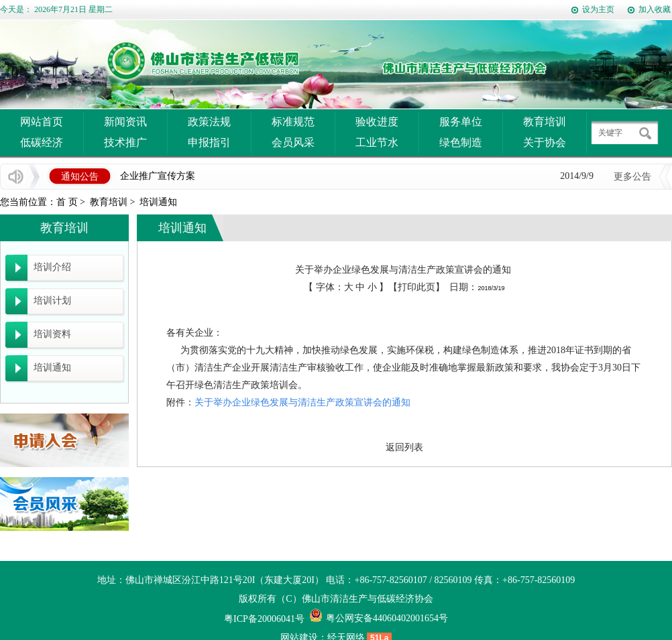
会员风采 (293, 142)
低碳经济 (42, 142)
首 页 (67, 202)
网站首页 (42, 122)
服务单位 (461, 122)
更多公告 (632, 177)
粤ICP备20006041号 (264, 619)
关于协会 (545, 142)
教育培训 (545, 122)
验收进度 (377, 122)
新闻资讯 (125, 122)
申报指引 (209, 142)
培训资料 (52, 334)
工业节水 (377, 142)
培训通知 (158, 202)
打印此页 (416, 287)
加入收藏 (655, 9)
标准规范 (293, 122)
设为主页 (598, 9)
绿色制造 (461, 142)
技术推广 (125, 142)
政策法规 (209, 122)
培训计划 (52, 301)
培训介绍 (52, 267)
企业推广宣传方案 (158, 176)
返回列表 (404, 447)
